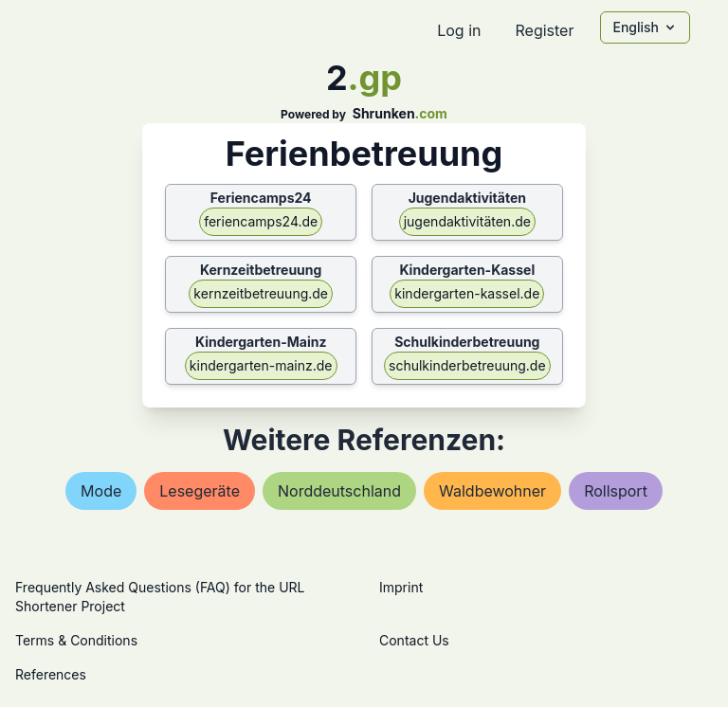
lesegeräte (200, 491)
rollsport (616, 491)
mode (101, 491)
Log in (459, 30)
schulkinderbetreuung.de (467, 365)
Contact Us (414, 640)
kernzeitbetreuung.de (261, 293)
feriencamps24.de (261, 221)
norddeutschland (339, 491)
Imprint (401, 587)
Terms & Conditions (76, 640)
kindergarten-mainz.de (261, 365)
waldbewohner (492, 491)
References (51, 674)
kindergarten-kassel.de (467, 293)
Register (544, 30)
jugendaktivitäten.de (467, 221)
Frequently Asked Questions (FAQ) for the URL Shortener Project (160, 597)
